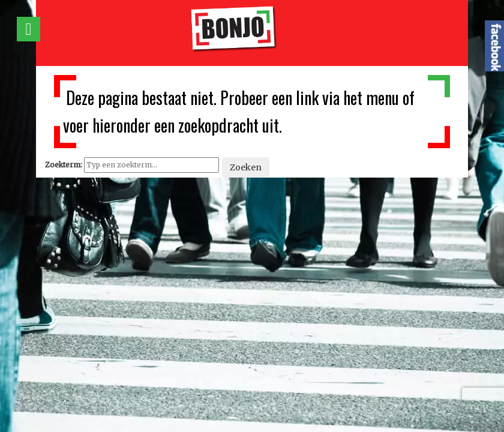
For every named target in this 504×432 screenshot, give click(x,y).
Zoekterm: (64, 165)
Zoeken (246, 167)
